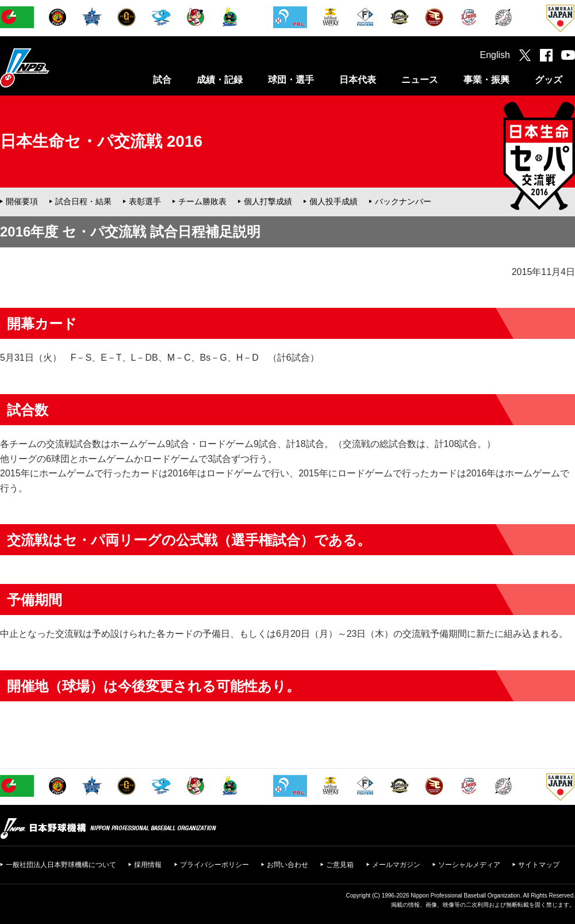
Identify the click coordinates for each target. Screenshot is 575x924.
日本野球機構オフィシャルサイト (53, 68)
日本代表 (358, 80)
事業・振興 (486, 80)
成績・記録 (220, 80)
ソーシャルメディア (469, 865)
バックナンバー (403, 201)
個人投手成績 (333, 201)
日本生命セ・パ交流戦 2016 (101, 141)
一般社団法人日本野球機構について (61, 865)
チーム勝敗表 (202, 201)
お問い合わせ (287, 865)
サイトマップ (539, 865)
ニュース (420, 80)
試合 (162, 80)
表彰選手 (145, 201)
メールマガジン (396, 865)
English (495, 55)
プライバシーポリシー (214, 865)
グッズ (549, 80)
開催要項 (22, 201)
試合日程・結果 (83, 201)
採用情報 (148, 865)
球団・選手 (291, 80)
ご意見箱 (340, 865)
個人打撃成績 (268, 201)
